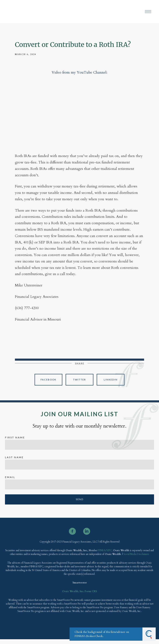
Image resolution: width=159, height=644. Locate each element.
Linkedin (111, 380)
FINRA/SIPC (105, 550)
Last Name (14, 457)
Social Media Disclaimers (136, 554)
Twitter (79, 380)
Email (10, 477)
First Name (15, 437)
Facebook (48, 380)
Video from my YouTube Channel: (79, 72)
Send (80, 499)
